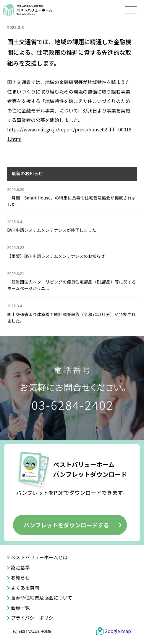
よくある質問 (25, 587)
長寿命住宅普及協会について (42, 598)
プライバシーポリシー (35, 618)
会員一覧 (20, 608)
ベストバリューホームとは (39, 557)
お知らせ (20, 577)
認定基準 (20, 567)
